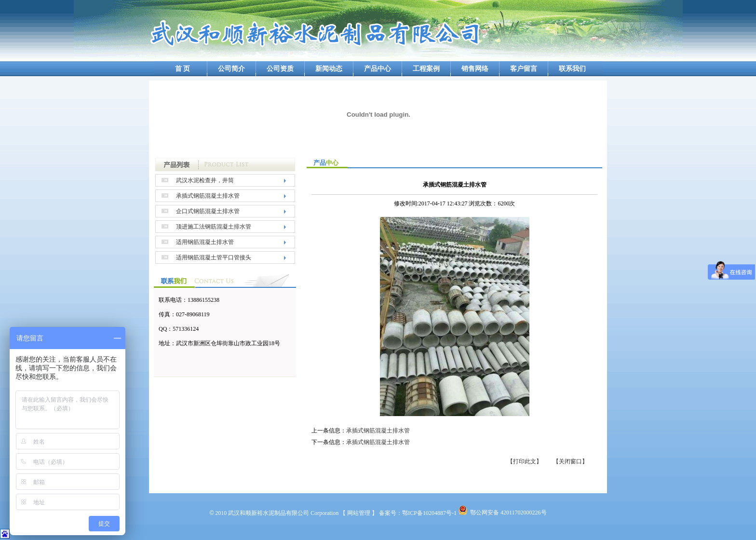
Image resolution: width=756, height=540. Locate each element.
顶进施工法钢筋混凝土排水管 (214, 227)
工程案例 (426, 69)
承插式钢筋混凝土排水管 (208, 196)
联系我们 (572, 69)
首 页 (183, 69)
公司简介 (231, 69)
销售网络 (475, 69)
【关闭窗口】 (570, 461)
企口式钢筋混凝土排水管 (208, 211)
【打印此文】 (525, 461)
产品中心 (378, 69)
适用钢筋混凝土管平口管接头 (214, 257)
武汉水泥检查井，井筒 (205, 180)
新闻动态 (329, 69)
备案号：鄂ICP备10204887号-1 (418, 513)
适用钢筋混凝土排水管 (205, 242)
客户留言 (524, 69)
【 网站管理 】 (359, 513)
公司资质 (280, 69)
